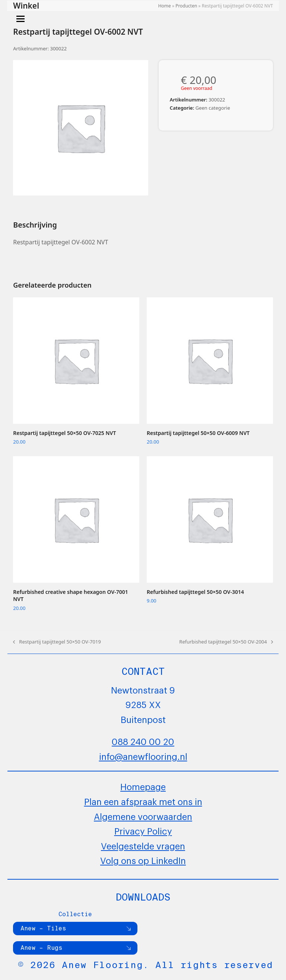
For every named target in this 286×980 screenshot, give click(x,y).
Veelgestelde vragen (143, 845)
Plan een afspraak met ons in (143, 801)
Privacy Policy (143, 830)
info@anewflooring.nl (143, 756)
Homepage (143, 786)
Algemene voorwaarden (143, 816)
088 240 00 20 (143, 741)
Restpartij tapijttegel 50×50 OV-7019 (57, 642)
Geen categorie (213, 108)
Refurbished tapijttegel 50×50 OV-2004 (226, 642)
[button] (20, 19)
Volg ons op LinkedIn (143, 860)
